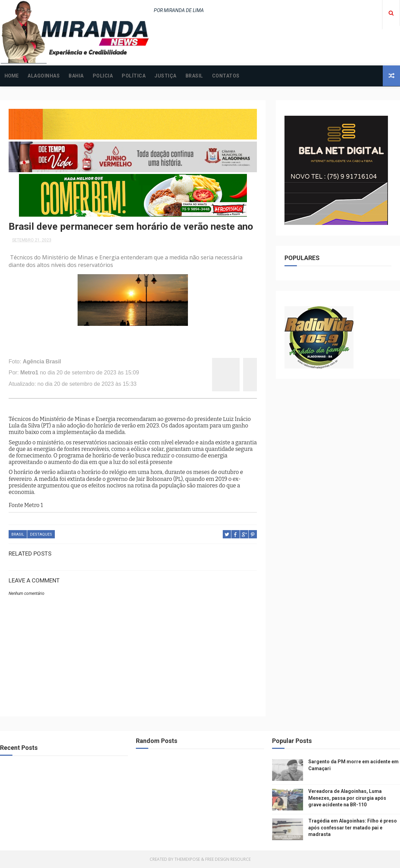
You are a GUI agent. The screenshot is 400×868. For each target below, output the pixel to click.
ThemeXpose (187, 859)
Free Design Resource (228, 859)
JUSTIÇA (166, 76)
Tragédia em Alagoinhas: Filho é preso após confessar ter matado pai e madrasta (353, 828)
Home (12, 76)
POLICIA (103, 76)
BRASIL (194, 76)
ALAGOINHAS (44, 76)
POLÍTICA (134, 76)
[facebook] (219, 375)
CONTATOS (226, 76)
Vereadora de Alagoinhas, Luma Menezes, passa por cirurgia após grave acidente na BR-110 (347, 798)
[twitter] (233, 375)
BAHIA (76, 76)
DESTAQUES (41, 534)
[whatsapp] (250, 375)
